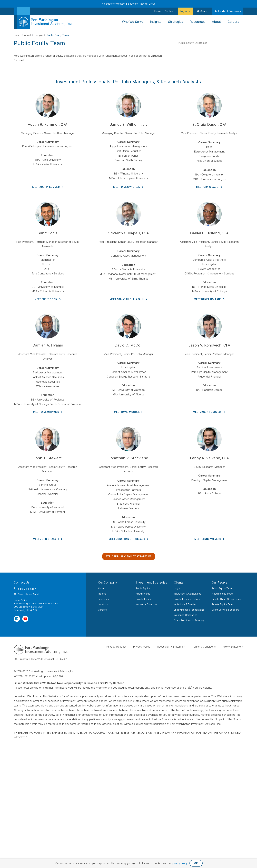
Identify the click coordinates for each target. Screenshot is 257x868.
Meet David (128, 412)
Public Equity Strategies (193, 43)
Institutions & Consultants (188, 594)
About (28, 35)
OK (196, 863)
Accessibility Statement (171, 647)
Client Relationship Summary (189, 620)
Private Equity (143, 599)
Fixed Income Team (222, 594)
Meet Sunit (48, 299)
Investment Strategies (152, 582)
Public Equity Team (222, 588)
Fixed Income (143, 594)
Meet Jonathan (128, 539)
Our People (220, 582)
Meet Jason (209, 412)
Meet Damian (48, 412)
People (39, 35)
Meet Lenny (209, 539)
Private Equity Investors (187, 599)
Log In (177, 588)
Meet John (48, 539)
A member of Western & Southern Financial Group (129, 4)
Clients (179, 582)
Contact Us (22, 582)
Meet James (128, 187)
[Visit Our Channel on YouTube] (25, 619)
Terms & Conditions (204, 647)
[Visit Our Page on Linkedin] (17, 619)
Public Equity (143, 588)
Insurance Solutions (146, 604)
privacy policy (180, 863)
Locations (103, 604)
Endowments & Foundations (189, 610)
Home (17, 35)
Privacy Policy (142, 647)
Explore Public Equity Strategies (128, 556)
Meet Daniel (209, 299)
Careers (102, 610)
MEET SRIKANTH (128, 299)
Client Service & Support (225, 610)
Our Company (108, 582)
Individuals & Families (185, 604)
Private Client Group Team (226, 599)
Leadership (104, 599)
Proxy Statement (233, 647)
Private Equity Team (223, 604)
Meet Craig (209, 187)
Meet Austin (48, 187)
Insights (102, 594)
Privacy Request (116, 647)
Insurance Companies (186, 615)
